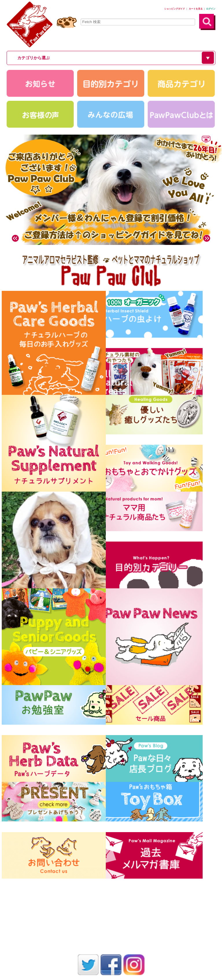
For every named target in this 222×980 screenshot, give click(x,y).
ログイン (211, 9)
